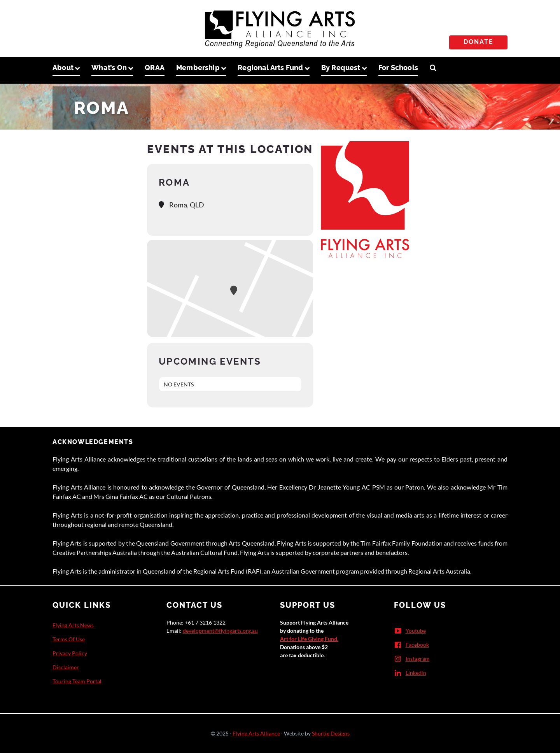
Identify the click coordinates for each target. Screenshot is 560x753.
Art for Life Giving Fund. (309, 639)
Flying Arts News (73, 625)
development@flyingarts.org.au (220, 631)
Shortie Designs (331, 733)
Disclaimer (66, 667)
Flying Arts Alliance (256, 733)
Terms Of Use (69, 639)
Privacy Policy (70, 653)
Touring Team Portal (77, 681)
